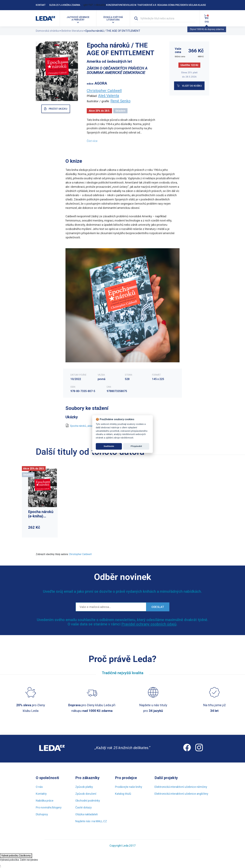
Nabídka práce (45, 801)
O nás (39, 787)
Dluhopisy (42, 814)
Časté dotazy (84, 807)
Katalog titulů (123, 794)
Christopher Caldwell (104, 91)
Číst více (92, 141)
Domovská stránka (47, 31)
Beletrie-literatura (72, 31)
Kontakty (41, 794)
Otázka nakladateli (86, 814)
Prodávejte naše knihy (129, 787)
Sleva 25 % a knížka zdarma (65, 5)
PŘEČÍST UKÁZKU (58, 109)
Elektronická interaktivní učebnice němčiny (181, 787)
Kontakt (41, 5)
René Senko (120, 101)
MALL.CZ (101, 821)
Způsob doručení (86, 794)
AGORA (101, 83)
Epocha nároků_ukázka (83, 426)
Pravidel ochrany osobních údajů (149, 624)
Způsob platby (84, 787)
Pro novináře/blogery (49, 807)
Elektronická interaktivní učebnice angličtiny (181, 794)
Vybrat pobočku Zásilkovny (16, 856)
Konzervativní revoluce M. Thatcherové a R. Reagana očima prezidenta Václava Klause (156, 5)
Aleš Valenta (109, 96)
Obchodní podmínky (88, 801)
